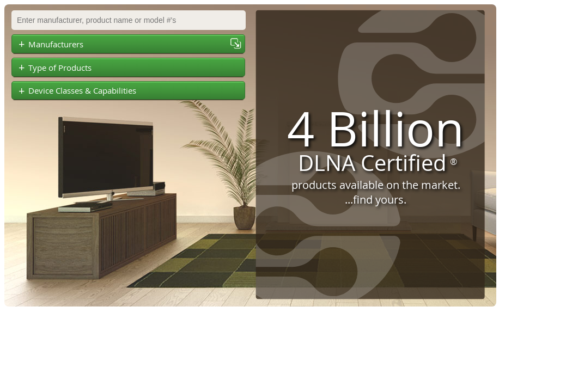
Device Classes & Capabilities (77, 91)
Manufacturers (51, 44)
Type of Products (55, 68)
